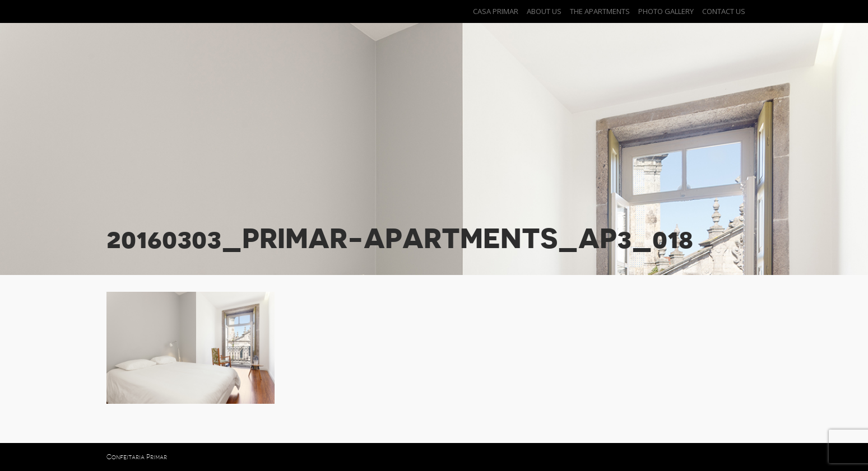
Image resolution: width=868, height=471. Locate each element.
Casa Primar (496, 11)
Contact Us (724, 11)
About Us (544, 11)
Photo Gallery (666, 11)
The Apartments (600, 11)
